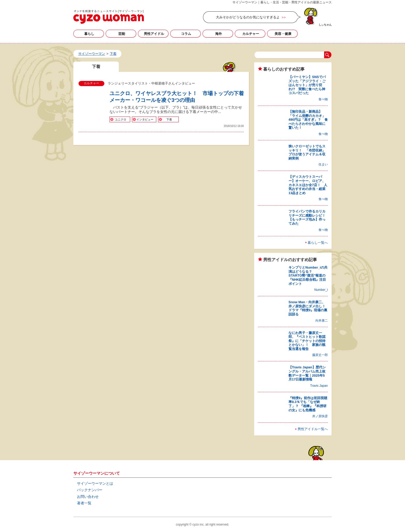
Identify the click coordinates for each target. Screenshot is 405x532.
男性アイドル (154, 34)
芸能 (122, 34)
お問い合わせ (88, 497)
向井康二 (322, 321)
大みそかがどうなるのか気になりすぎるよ (248, 17)
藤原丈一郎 (320, 355)
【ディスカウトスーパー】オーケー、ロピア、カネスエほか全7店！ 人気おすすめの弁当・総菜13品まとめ (308, 185)
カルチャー (251, 34)
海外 (219, 34)
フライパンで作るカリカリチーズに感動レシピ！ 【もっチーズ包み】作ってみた (309, 217)
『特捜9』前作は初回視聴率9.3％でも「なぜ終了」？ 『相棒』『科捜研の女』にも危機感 (308, 404)
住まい (323, 164)
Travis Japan (319, 386)
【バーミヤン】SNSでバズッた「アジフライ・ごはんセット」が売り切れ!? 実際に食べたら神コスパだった (307, 85)
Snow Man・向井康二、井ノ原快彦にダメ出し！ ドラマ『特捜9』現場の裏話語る (309, 308)
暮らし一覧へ (318, 243)
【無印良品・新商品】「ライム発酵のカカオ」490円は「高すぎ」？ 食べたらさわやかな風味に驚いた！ (308, 120)
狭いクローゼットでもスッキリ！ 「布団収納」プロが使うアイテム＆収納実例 (307, 152)
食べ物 (323, 99)
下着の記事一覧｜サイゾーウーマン (109, 17)
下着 (169, 119)
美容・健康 (283, 34)
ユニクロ (121, 119)
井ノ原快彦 (320, 416)
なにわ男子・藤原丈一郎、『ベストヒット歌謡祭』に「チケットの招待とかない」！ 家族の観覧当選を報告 (307, 341)
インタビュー (145, 119)
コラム (186, 34)
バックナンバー (90, 490)
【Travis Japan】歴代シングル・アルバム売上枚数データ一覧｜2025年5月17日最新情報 (307, 373)
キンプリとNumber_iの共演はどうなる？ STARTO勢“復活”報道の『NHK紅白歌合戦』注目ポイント (308, 275)
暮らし (89, 34)
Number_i (321, 290)
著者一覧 (84, 503)
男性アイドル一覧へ (313, 429)
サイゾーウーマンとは (95, 483)
